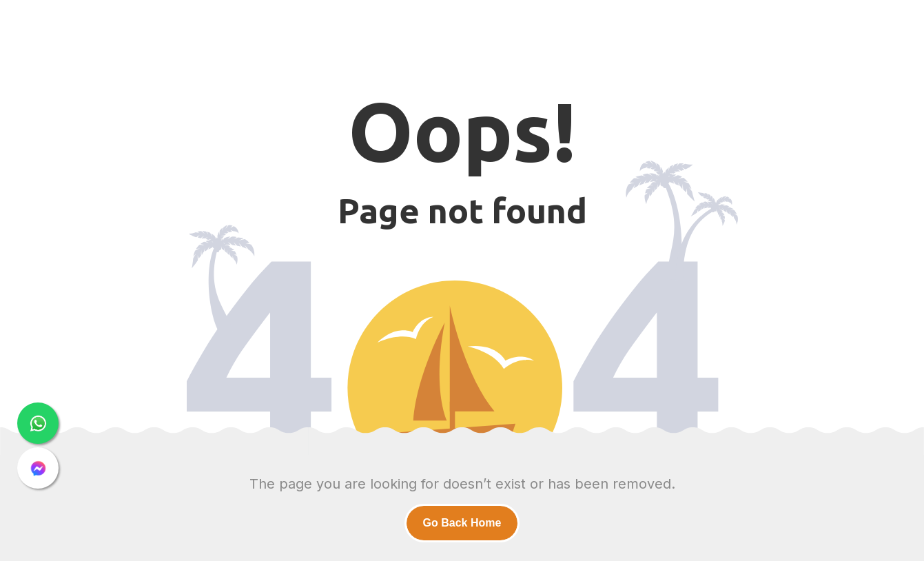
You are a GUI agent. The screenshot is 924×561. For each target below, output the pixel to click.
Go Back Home (462, 523)
